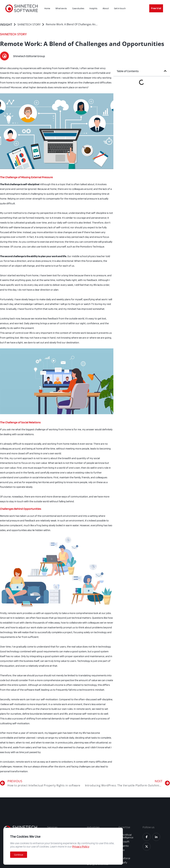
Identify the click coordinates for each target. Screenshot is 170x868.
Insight (6, 24)
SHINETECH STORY (29, 24)
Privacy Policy (81, 846)
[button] (165, 71)
